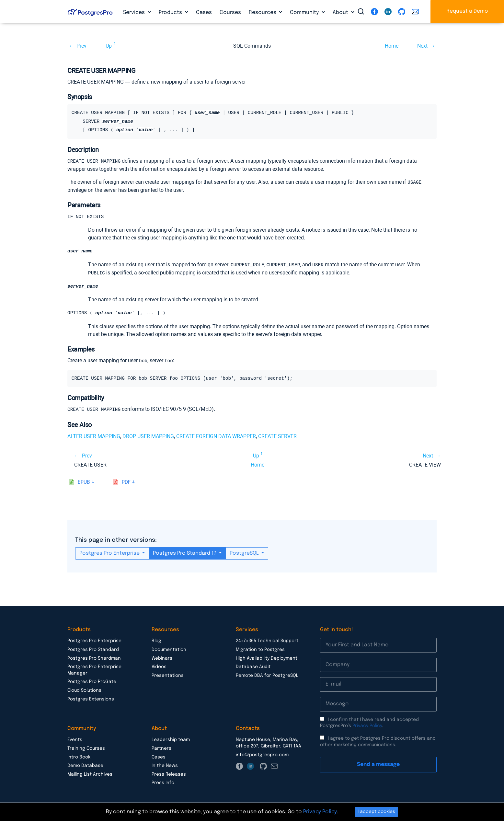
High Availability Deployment (267, 658)
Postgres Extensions (91, 699)
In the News (165, 765)
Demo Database (85, 765)
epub (84, 482)
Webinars (162, 658)
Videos (159, 666)
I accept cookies (376, 812)
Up (109, 46)
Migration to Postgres (260, 649)
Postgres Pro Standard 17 (185, 553)
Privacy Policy (367, 725)
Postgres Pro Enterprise (110, 553)
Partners (161, 748)
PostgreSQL (245, 553)
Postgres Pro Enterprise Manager (94, 669)
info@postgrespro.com (262, 754)
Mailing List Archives (90, 774)
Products (171, 12)
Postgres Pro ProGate (92, 681)
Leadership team (171, 739)
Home (392, 46)
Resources (263, 12)
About (341, 12)
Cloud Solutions (84, 690)
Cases (204, 12)
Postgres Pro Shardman (94, 658)
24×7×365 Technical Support (267, 640)
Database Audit (253, 666)
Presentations (168, 675)
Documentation (169, 649)
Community (305, 12)
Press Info (163, 782)
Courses (230, 12)
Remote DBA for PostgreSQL (267, 675)
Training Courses (86, 748)
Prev (81, 46)
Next (422, 46)
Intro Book (79, 757)
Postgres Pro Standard (93, 649)
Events (75, 739)
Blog (156, 640)
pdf (126, 482)
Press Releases (169, 774)
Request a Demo (467, 11)
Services (135, 12)
